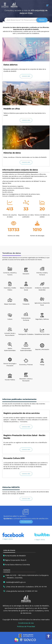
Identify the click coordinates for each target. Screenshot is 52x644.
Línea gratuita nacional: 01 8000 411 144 (22, 591)
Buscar (42, 20)
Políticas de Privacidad (26, 626)
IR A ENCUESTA (26, 522)
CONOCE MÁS (26, 76)
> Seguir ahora (7, 539)
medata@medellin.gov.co (16, 582)
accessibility (48, 636)
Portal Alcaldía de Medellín (15, 556)
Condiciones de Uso (26, 623)
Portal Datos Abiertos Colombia (17, 565)
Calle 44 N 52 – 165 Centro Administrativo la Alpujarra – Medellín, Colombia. (27, 576)
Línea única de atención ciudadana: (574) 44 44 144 (26, 587)
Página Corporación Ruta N (15, 560)
